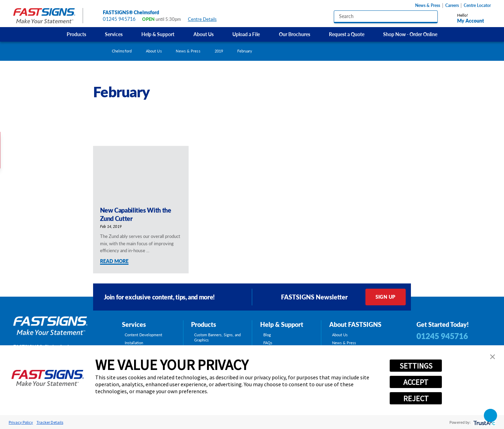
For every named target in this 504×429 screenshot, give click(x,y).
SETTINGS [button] (416, 366)
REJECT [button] (416, 398)
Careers (452, 5)
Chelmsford (122, 51)
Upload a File (246, 34)
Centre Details (205, 19)
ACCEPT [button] (416, 382)
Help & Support (158, 34)
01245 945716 (119, 19)
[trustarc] (484, 422)
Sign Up (386, 297)
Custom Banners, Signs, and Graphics (217, 337)
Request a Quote (347, 34)
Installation (134, 343)
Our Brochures (295, 34)
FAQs (268, 343)
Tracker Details (50, 422)
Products (76, 34)
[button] (493, 357)
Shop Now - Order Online (410, 34)
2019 (219, 51)
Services (114, 34)
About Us (204, 34)
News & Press (428, 5)
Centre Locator (477, 5)
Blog (267, 335)
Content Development (143, 335)
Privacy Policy (21, 422)
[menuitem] (76, 34)
